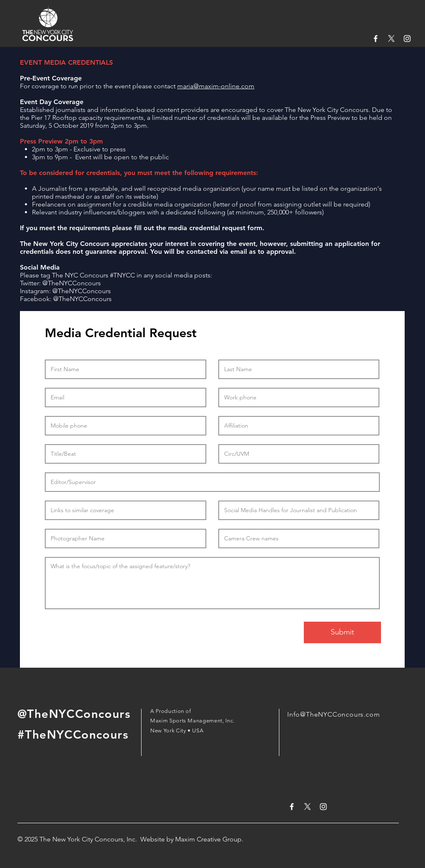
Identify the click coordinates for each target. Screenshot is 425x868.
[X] (391, 39)
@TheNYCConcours (72, 283)
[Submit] (342, 632)
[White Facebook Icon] (376, 39)
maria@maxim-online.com (216, 86)
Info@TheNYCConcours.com (333, 714)
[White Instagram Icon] (407, 39)
